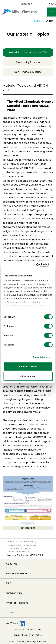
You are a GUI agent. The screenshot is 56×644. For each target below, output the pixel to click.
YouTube (11, 623)
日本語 (37, 21)
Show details (40, 357)
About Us (12, 564)
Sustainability (14, 593)
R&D (9, 583)
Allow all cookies (28, 366)
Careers (11, 613)
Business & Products (18, 574)
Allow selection (28, 376)
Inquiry (52, 4)
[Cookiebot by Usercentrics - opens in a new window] (40, 265)
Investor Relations (17, 603)
